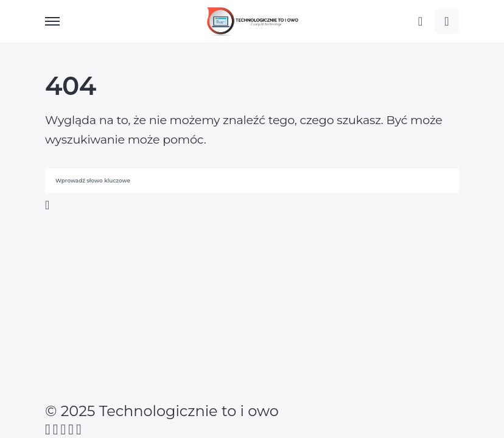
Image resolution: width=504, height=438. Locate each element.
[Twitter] (56, 429)
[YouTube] (71, 429)
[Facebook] (48, 429)
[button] (52, 21)
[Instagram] (64, 429)
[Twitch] (79, 429)
